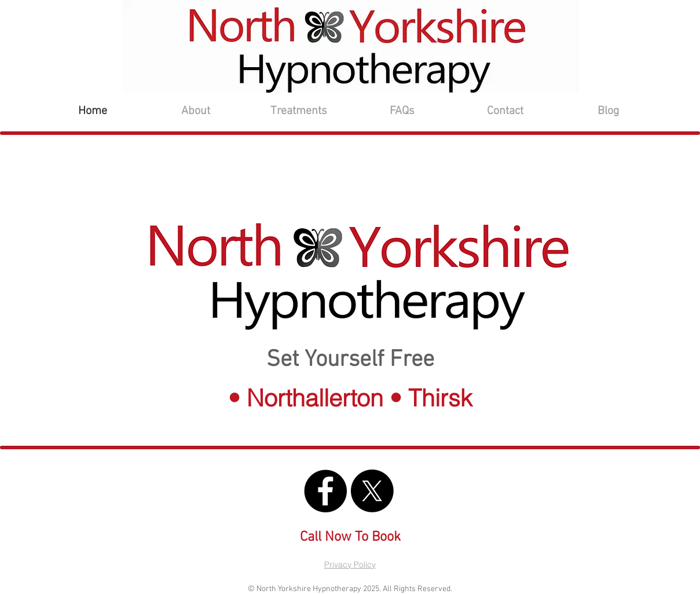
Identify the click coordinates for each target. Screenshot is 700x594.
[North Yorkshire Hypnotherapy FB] (325, 491)
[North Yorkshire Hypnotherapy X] (372, 491)
